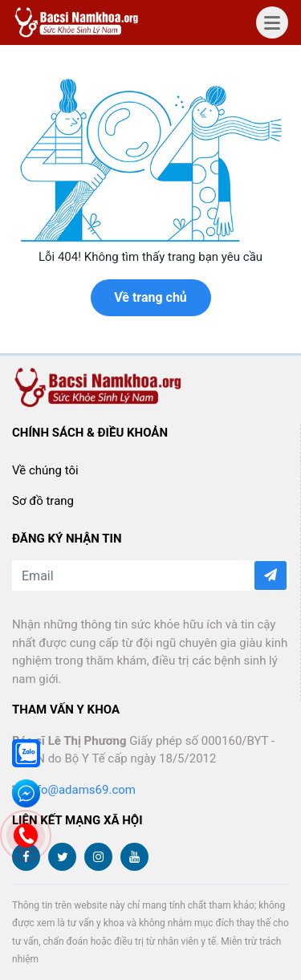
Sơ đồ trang (43, 501)
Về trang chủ (150, 297)
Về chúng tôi (45, 470)
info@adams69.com (81, 790)
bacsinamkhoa (78, 22)
